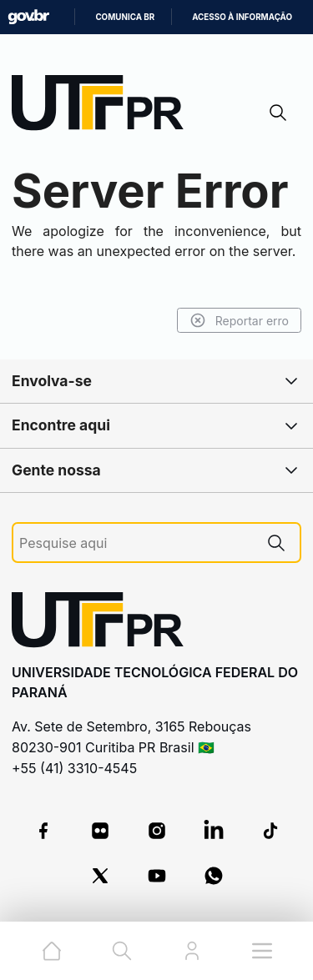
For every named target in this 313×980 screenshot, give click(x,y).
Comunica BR (125, 17)
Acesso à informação (242, 17)
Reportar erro (239, 320)
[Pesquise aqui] (136, 543)
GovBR (28, 17)
